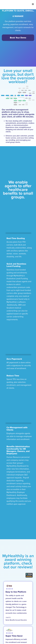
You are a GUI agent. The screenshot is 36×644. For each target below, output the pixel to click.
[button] (33, 4)
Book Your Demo (18, 38)
